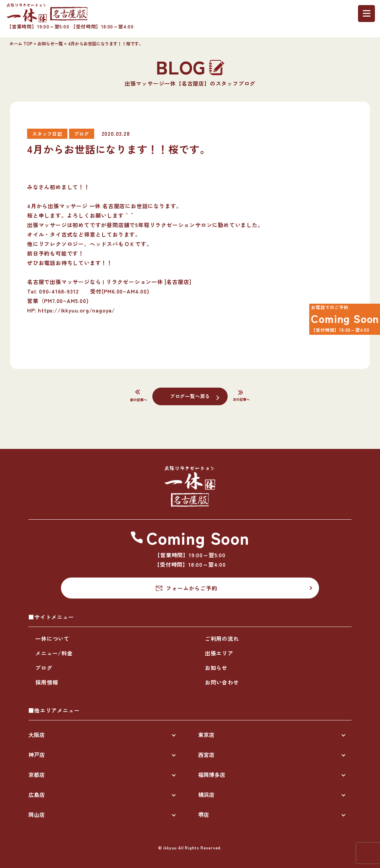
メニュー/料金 (54, 653)
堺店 (204, 815)
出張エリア (219, 653)
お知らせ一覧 (50, 44)
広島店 (37, 795)
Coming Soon (340, 321)
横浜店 (206, 795)
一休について (52, 638)
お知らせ (216, 668)
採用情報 (47, 682)
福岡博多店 (212, 775)
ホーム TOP (21, 44)
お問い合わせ (222, 682)
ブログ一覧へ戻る (190, 396)
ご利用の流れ (222, 638)
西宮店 (206, 755)
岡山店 (37, 815)
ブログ (44, 668)
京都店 (37, 775)
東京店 (206, 735)
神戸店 (37, 755)
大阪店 (37, 735)
